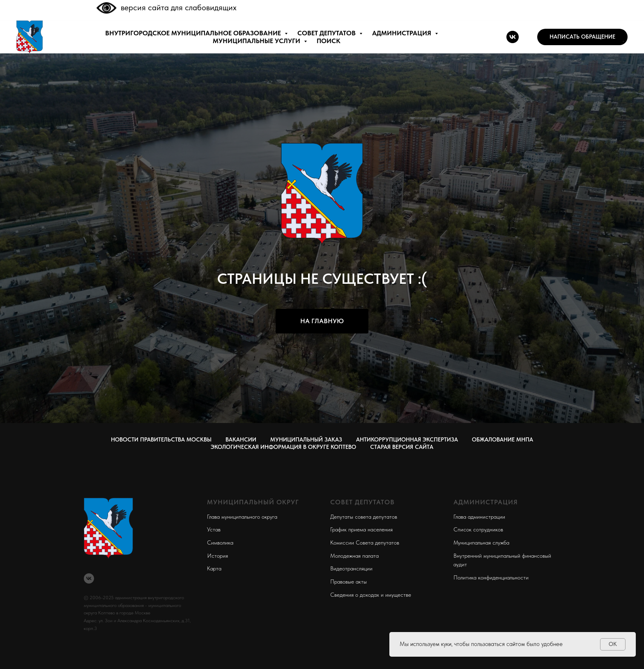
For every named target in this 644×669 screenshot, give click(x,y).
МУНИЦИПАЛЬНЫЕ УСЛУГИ (257, 41)
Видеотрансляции (351, 568)
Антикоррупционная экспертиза (407, 439)
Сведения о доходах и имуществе (371, 595)
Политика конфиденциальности (491, 577)
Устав (214, 529)
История (217, 556)
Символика (220, 543)
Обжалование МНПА (503, 439)
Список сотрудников (478, 529)
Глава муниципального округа (242, 517)
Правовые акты (348, 582)
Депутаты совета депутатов (364, 517)
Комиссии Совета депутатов (365, 543)
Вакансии (241, 439)
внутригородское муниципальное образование (194, 33)
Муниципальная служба (481, 543)
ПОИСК (329, 41)
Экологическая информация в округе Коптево (283, 447)
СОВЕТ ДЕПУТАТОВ (327, 33)
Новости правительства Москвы (161, 439)
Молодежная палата (354, 556)
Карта (214, 568)
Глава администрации (479, 517)
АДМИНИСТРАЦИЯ (402, 33)
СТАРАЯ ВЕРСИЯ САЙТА (402, 447)
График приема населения (361, 529)
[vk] (513, 37)
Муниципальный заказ (306, 439)
